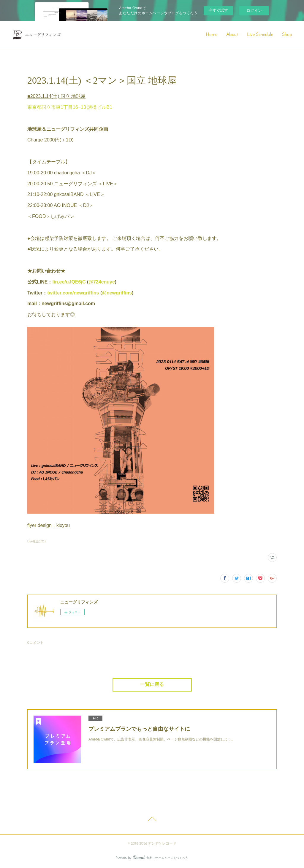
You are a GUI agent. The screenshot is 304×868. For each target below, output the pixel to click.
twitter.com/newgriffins (73, 293)
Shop (287, 35)
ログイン (254, 11)
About (232, 35)
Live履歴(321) (37, 541)
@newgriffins (117, 293)
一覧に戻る (152, 685)
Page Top (152, 820)
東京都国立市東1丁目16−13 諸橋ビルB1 (70, 107)
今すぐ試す (218, 10)
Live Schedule (260, 35)
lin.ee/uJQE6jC (69, 282)
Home (212, 35)
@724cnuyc (102, 282)
